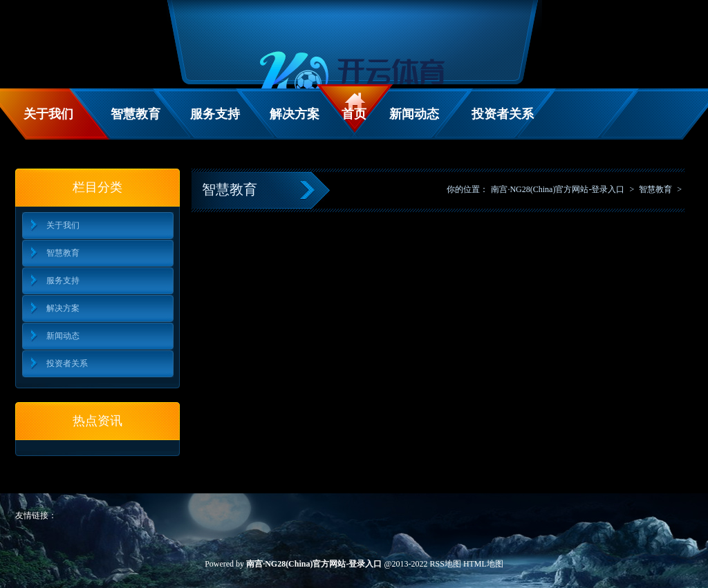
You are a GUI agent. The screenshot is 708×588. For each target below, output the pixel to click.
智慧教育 (136, 114)
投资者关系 (503, 114)
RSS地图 (446, 564)
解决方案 (295, 114)
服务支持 (215, 114)
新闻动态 (414, 114)
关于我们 (48, 114)
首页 (354, 114)
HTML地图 (483, 564)
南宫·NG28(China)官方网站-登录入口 (558, 189)
